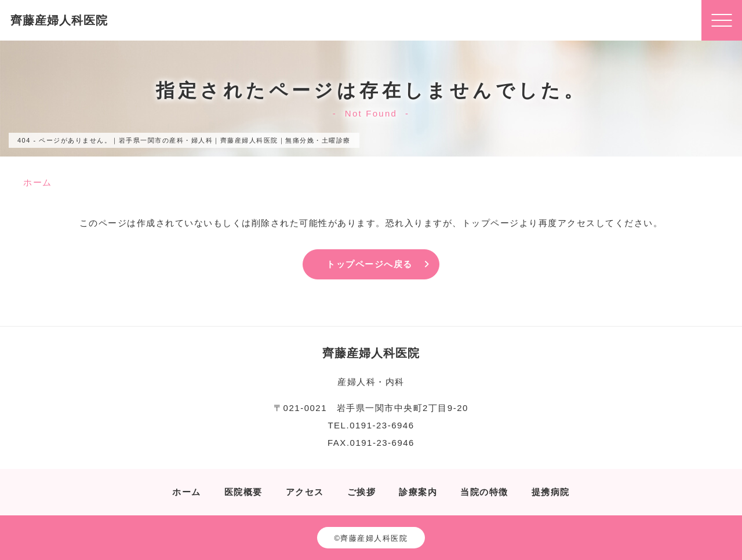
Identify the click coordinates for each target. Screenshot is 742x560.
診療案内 (418, 492)
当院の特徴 (484, 492)
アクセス (305, 492)
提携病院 (551, 492)
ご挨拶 (362, 492)
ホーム (187, 492)
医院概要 (243, 492)
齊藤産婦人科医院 (59, 20)
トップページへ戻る (370, 264)
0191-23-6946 (382, 425)
